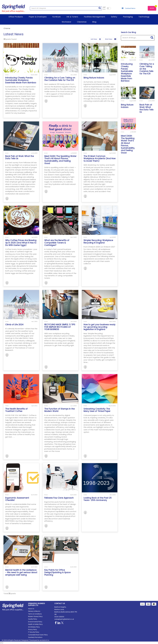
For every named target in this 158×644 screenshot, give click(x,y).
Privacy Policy (32, 630)
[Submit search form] (100, 8)
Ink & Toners (72, 17)
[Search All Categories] (66, 8)
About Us (31, 609)
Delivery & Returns (34, 611)
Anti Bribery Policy (34, 627)
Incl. (104, 8)
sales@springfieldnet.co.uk (64, 619)
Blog (94, 22)
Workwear (66, 22)
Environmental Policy (35, 622)
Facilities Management (95, 17)
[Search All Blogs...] (138, 38)
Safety (114, 17)
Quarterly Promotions (35, 637)
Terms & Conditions (35, 614)
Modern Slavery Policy (35, 616)
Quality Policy (33, 619)
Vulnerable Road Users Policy (38, 635)
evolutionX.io (45, 640)
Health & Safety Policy (35, 624)
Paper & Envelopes (38, 17)
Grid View (111, 39)
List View (96, 39)
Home (7, 28)
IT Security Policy (34, 632)
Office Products (16, 17)
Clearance (82, 22)
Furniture (57, 17)
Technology (144, 17)
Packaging (128, 17)
